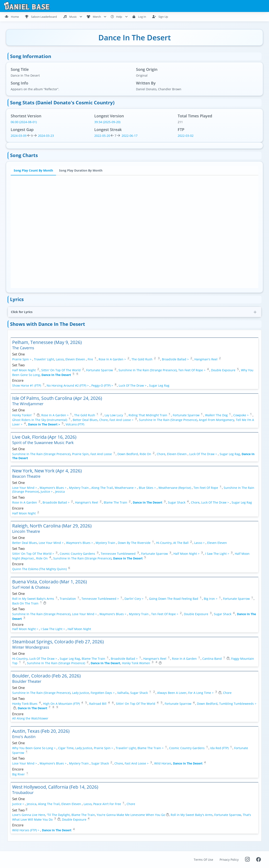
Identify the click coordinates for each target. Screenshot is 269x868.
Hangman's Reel (206, 359)
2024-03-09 (19, 136)
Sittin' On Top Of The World (61, 370)
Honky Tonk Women (136, 663)
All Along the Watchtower (30, 718)
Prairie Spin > (22, 359)
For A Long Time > (201, 693)
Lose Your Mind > (25, 487)
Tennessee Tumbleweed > (101, 599)
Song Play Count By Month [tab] (33, 170)
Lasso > (200, 543)
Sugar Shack (177, 502)
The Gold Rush (142, 359)
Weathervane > (126, 487)
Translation (68, 599)
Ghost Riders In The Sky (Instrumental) (40, 420)
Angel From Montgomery (217, 420)
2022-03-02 (186, 136)
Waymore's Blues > (53, 487)
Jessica (60, 492)
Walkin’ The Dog (216, 415)
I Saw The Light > (218, 554)
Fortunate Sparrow (100, 370)
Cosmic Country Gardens (77, 554)
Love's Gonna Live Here (29, 815)
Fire (90, 359)
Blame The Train (115, 502)
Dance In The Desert (56, 375)
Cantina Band (212, 658)
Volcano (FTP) (75, 424)
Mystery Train (79, 487)
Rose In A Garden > (113, 359)
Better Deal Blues (85, 420)
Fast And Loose (101, 454)
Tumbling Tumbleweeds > (238, 703)
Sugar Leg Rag (159, 385)
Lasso (60, 359)
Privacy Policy (229, 860)
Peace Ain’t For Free (107, 804)
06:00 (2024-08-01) (24, 122)
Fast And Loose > (122, 420)
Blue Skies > (148, 487)
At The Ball (181, 543)
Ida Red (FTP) (220, 748)
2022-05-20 (102, 136)
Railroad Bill (98, 703)
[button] (134, 312)
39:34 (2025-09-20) (107, 122)
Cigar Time (66, 748)
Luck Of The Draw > (133, 385)
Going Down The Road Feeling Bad (174, 599)
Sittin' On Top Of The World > (34, 554)
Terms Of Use (203, 860)
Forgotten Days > (103, 693)
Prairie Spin (80, 454)
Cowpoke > (241, 415)
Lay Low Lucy (114, 415)
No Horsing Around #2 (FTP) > (68, 385)
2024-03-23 (46, 136)
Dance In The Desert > (44, 424)
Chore (103, 420)
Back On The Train (25, 603)
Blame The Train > (151, 748)
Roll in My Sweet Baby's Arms (33, 599)
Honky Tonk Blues (25, 703)
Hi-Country (164, 543)
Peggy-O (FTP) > (103, 385)
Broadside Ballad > (176, 359)
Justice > (47, 492)
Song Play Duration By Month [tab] (81, 170)
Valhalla (123, 693)
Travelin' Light (44, 359)
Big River (18, 774)
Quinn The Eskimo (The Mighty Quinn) (39, 569)
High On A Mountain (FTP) (62, 703)
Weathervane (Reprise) (175, 487)
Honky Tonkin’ (22, 415)
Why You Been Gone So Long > (34, 748)
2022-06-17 (129, 136)
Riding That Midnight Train (148, 415)
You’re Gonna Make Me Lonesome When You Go (131, 815)
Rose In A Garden (25, 502)
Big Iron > (211, 599)
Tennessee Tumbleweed (118, 554)
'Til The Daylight (58, 815)
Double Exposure (223, 370)
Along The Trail (102, 487)
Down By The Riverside (135, 543)
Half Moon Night (24, 370)
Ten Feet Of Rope (206, 487)
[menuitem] (14, 17)
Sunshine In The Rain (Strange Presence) (148, 370)
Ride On (145, 454)
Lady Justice (81, 693)
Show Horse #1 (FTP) (27, 385)
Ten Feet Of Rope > (192, 370)
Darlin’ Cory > (134, 599)
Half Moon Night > (187, 554)
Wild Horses (163, 763)
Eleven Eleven (76, 359)
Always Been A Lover (172, 693)
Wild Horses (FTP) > (26, 830)
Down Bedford (128, 454)
